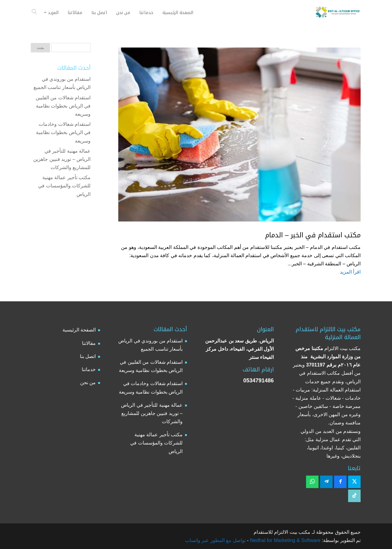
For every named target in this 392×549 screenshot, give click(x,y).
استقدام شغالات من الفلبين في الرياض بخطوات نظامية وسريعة (63, 106)
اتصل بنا (88, 356)
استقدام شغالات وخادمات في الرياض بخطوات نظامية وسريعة (63, 132)
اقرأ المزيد (350, 272)
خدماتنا (89, 369)
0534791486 (258, 381)
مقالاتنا (89, 343)
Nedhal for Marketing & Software (285, 540)
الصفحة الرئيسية (79, 330)
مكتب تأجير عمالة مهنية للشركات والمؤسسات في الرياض (64, 186)
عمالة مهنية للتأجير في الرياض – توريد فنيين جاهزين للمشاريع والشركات (62, 159)
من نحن (88, 383)
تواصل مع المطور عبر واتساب (215, 540)
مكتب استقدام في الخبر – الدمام (313, 235)
